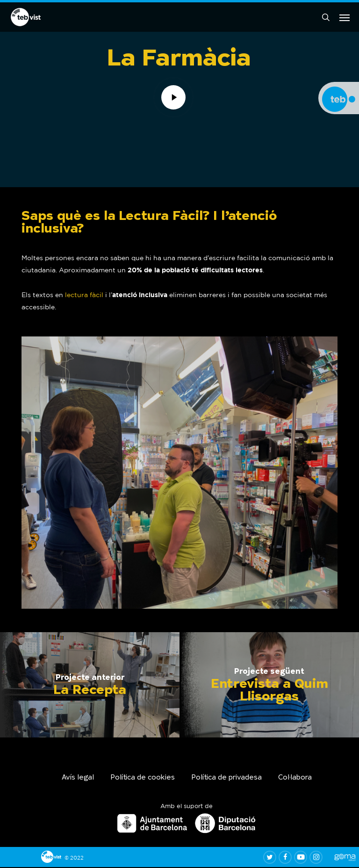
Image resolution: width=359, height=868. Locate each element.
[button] (345, 18)
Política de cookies (143, 778)
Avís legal (78, 778)
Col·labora (295, 778)
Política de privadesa (226, 778)
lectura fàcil (84, 296)
